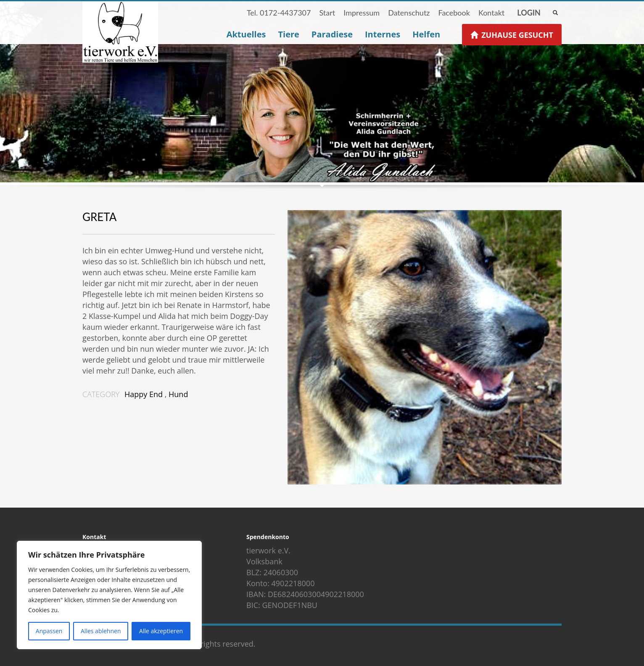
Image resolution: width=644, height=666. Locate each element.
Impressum (362, 13)
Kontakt (491, 13)
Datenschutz (409, 13)
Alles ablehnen (101, 631)
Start (327, 13)
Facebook (454, 13)
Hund (178, 394)
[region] (109, 595)
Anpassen (49, 631)
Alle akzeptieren (161, 631)
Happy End (144, 394)
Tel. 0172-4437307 (279, 13)
